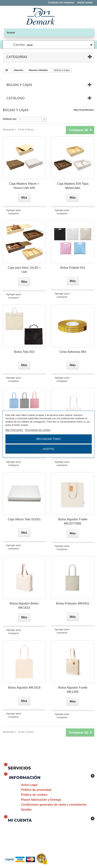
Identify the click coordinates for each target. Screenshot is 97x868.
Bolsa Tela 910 (24, 352)
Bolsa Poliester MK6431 (73, 603)
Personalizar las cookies (38, 430)
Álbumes (19, 70)
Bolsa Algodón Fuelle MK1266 (73, 690)
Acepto (48, 449)
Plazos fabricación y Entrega (41, 800)
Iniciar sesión (85, 2)
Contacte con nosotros (61, 2)
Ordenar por (10, 119)
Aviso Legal (29, 785)
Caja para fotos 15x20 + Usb (24, 270)
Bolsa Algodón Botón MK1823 (24, 606)
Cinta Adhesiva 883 (73, 352)
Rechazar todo (48, 439)
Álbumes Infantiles (38, 70)
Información (25, 778)
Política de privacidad (36, 790)
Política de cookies (34, 795)
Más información (14, 430)
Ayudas (26, 810)
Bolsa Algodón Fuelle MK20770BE (73, 521)
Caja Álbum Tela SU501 (24, 519)
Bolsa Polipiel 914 (73, 268)
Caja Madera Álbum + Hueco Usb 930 (24, 186)
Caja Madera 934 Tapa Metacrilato (73, 186)
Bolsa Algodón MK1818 (24, 688)
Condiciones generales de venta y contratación (54, 805)
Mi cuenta (20, 820)
